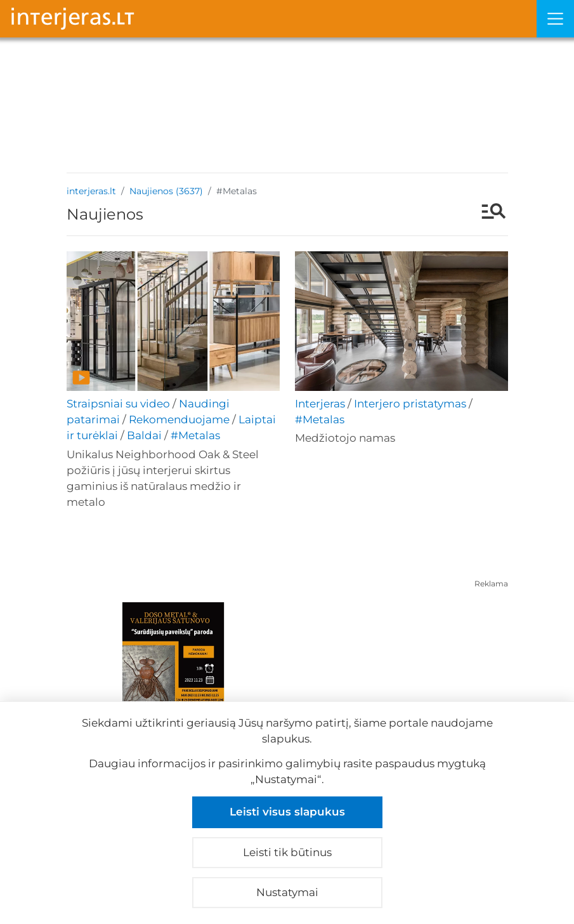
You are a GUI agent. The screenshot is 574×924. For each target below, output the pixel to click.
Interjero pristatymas (410, 404)
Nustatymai (287, 892)
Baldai (144, 435)
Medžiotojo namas (345, 438)
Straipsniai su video (118, 404)
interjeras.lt (91, 191)
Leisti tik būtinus (287, 852)
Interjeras (320, 404)
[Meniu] (555, 19)
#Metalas (195, 435)
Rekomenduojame (179, 419)
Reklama (491, 584)
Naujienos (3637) (166, 191)
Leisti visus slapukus (287, 812)
